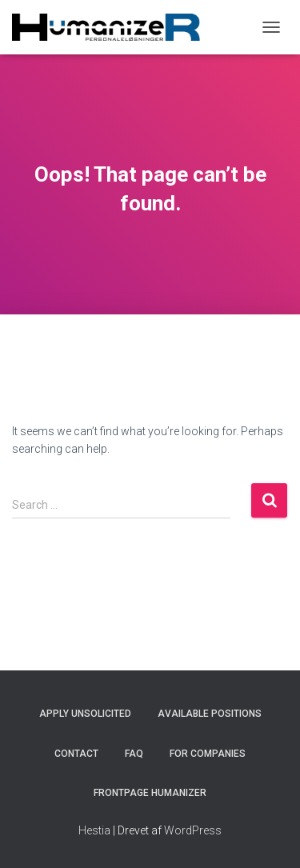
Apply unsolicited (85, 714)
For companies (208, 754)
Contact (76, 754)
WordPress (193, 830)
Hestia (94, 830)
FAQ (134, 754)
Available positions (210, 714)
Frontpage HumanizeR (150, 793)
